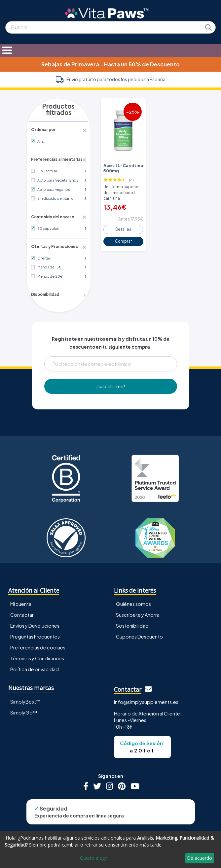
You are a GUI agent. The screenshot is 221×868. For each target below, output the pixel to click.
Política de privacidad (35, 661)
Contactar (22, 607)
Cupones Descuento (139, 629)
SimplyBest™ (25, 693)
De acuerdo (200, 858)
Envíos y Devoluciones (35, 618)
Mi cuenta (21, 596)
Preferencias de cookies (38, 640)
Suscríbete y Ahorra (138, 607)
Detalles (123, 226)
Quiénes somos (133, 596)
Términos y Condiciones (37, 650)
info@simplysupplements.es (146, 694)
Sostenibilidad (132, 618)
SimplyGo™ (24, 704)
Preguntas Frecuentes (35, 629)
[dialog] (110, 850)
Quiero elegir (94, 858)
